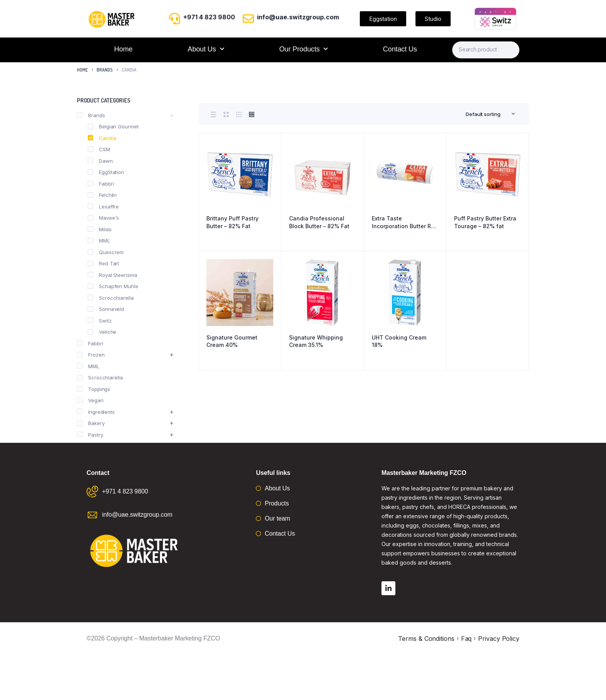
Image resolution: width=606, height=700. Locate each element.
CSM (99, 149)
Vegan (90, 400)
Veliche (102, 332)
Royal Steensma (112, 275)
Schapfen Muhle (113, 286)
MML (99, 241)
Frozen (91, 355)
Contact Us (400, 49)
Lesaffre (103, 207)
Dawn (100, 161)
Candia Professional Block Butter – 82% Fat (319, 222)
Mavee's (103, 218)
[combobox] (490, 114)
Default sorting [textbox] (483, 114)
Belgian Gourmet (113, 126)
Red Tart (103, 263)
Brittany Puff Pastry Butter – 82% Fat (232, 222)
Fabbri (101, 184)
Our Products (303, 49)
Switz (100, 321)
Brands (105, 70)
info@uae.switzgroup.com (298, 17)
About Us (206, 49)
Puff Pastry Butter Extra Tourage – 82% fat (485, 222)
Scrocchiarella (111, 298)
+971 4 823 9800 (209, 17)
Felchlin (102, 195)
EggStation (106, 172)
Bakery (91, 423)
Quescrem (106, 252)
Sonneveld (106, 309)
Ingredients (96, 412)
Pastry (90, 435)
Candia (102, 138)
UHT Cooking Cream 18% (399, 341)
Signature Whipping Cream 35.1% (316, 341)
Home (123, 49)
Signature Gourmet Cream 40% (232, 341)
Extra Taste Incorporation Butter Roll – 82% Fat (405, 222)
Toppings (94, 389)
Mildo (100, 229)
